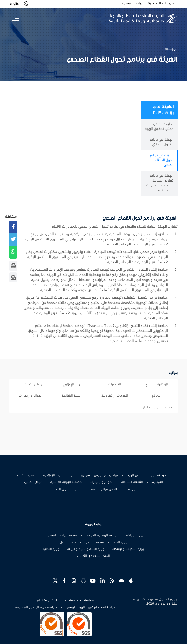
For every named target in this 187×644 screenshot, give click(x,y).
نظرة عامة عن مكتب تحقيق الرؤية (159, 127)
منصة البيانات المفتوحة (60, 535)
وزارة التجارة (51, 549)
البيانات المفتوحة (132, 3)
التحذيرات (114, 385)
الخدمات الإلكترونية (115, 396)
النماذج (157, 396)
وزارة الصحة (120, 542)
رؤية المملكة (135, 535)
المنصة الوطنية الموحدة (102, 535)
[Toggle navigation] (15, 19)
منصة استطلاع (94, 542)
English (15, 4)
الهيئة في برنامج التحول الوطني (161, 142)
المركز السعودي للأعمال (93, 556)
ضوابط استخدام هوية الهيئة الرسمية (91, 607)
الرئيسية (171, 49)
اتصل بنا (171, 3)
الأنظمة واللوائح (157, 385)
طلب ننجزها (155, 3)
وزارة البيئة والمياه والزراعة (86, 549)
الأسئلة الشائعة (73, 396)
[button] (26, 4)
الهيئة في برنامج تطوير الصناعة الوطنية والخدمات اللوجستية (160, 183)
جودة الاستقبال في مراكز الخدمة (113, 489)
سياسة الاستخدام (49, 601)
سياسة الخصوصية (81, 601)
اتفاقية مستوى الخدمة (67, 489)
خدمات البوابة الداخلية (157, 407)
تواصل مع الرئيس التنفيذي (100, 475)
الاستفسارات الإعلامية (58, 475)
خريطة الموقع (156, 475)
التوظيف (157, 482)
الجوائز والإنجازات (31, 396)
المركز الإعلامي (72, 385)
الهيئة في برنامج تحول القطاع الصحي (161, 160)
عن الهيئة (132, 475)
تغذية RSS (28, 475)
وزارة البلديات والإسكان (128, 549)
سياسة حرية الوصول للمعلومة (36, 607)
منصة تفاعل (68, 542)
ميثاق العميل (33, 482)
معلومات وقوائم (30, 385)
